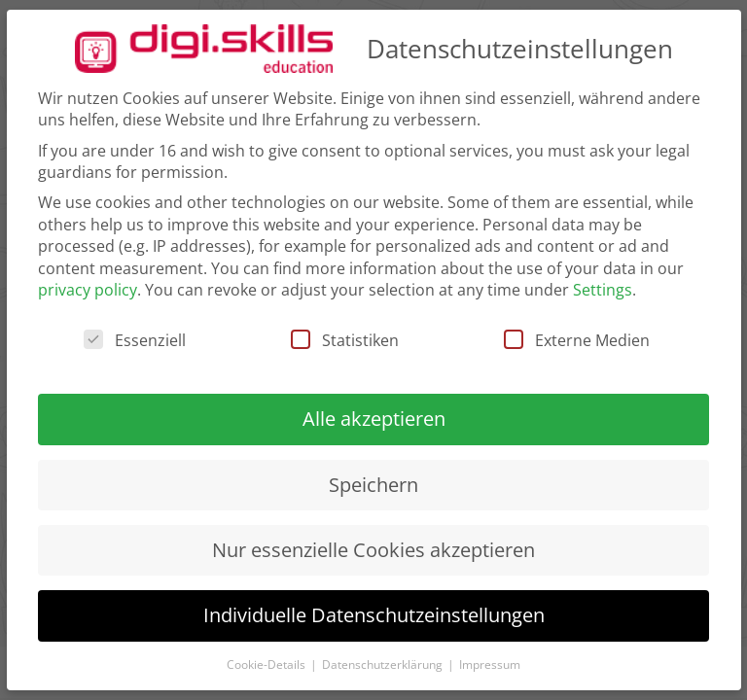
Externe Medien (577, 340)
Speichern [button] (373, 485)
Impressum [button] (490, 665)
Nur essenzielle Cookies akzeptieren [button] (373, 550)
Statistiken (345, 340)
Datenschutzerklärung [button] (384, 665)
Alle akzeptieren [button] (374, 419)
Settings (603, 290)
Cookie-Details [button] (267, 665)
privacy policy (88, 290)
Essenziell (135, 340)
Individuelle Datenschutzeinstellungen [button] (374, 615)
